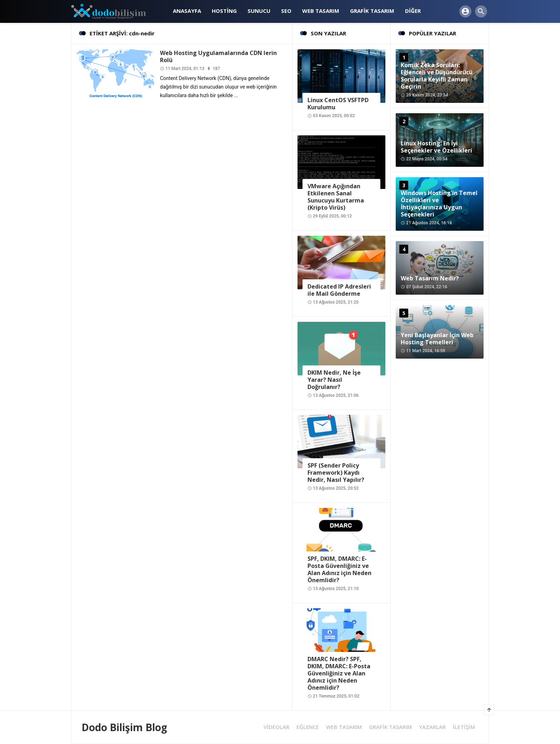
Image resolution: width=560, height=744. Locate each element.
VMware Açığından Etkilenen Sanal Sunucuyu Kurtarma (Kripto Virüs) (336, 197)
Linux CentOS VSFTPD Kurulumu (338, 104)
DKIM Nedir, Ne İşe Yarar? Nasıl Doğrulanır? (334, 380)
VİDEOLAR (276, 727)
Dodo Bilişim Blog (124, 727)
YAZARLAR (432, 727)
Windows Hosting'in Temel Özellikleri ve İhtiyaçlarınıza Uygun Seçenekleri (439, 204)
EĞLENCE (308, 727)
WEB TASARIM (344, 727)
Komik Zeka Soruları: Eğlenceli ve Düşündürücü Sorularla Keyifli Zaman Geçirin (437, 76)
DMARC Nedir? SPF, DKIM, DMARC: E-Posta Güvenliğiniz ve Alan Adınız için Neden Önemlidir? (339, 673)
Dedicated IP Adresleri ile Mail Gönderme (339, 290)
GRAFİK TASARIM (390, 727)
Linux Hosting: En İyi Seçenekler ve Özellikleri (436, 147)
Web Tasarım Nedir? (430, 278)
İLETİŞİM (464, 727)
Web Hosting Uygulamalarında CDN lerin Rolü (218, 56)
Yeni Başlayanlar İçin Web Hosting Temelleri (437, 339)
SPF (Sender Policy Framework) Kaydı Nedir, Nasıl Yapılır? (336, 473)
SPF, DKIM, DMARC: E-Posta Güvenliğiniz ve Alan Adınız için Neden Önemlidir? (339, 569)
